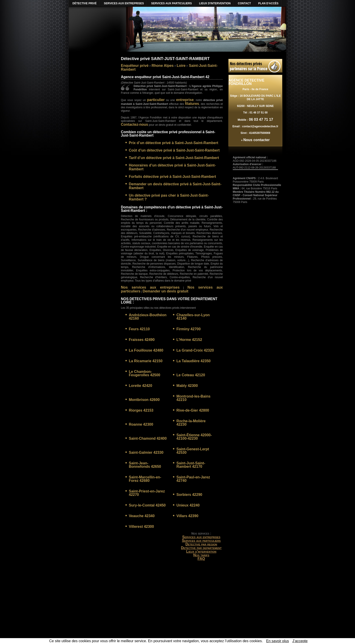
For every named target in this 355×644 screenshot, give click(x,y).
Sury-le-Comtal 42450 (147, 505)
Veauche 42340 (142, 516)
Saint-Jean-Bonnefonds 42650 (145, 465)
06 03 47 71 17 (260, 119)
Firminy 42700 (188, 329)
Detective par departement (201, 548)
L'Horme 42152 (189, 340)
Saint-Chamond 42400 (148, 438)
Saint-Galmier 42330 (146, 452)
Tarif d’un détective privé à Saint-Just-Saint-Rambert (174, 158)
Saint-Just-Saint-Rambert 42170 (191, 465)
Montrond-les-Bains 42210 (193, 398)
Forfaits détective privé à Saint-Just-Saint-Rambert (172, 177)
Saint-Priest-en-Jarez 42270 (147, 493)
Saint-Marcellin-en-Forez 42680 (145, 479)
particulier (156, 100)
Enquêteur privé (135, 66)
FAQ (201, 559)
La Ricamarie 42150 (146, 361)
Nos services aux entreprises (150, 287)
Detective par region (201, 544)
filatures (192, 104)
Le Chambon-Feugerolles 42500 (145, 373)
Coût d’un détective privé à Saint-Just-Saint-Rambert (174, 150)
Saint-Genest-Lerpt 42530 (193, 451)
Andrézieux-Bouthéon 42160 (148, 317)
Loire (181, 66)
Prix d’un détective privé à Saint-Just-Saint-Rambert (174, 143)
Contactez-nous (134, 124)
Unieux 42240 (188, 505)
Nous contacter (257, 140)
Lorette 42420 (140, 386)
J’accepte (300, 641)
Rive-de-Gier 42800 (193, 410)
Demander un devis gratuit (166, 291)
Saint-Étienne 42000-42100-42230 (194, 437)
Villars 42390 (187, 516)
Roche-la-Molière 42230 (191, 423)
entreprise (185, 100)
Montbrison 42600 (144, 400)
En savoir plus (278, 641)
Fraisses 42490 (142, 340)
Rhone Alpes (163, 66)
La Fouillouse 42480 (146, 350)
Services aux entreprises (201, 537)
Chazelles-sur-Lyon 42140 (193, 317)
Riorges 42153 (141, 410)
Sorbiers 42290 (189, 495)
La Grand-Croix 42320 (195, 350)
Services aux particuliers (201, 541)
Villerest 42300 (141, 527)
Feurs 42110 (139, 329)
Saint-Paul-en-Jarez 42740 (193, 479)
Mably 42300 (187, 386)
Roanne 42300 (141, 424)
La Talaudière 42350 (193, 361)
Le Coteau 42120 (191, 375)
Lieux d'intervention (201, 551)
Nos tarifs (201, 555)
